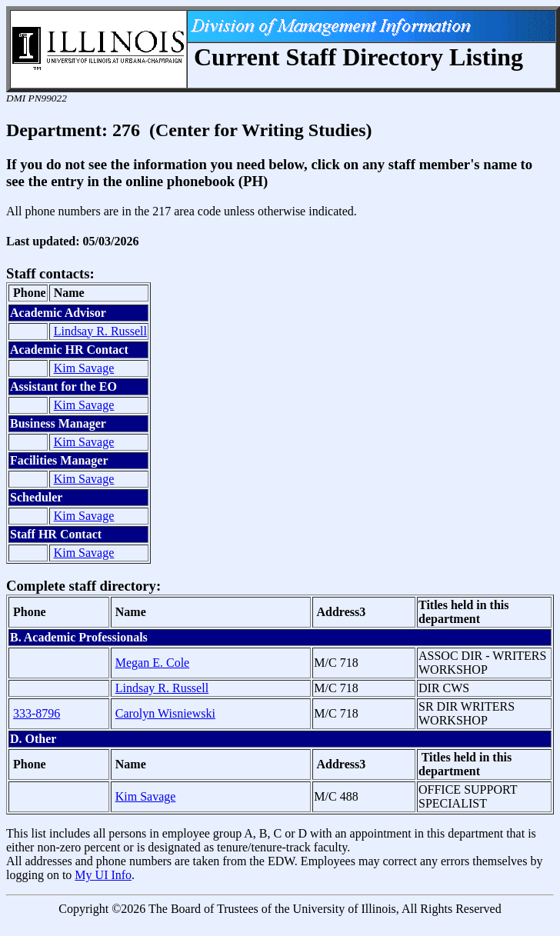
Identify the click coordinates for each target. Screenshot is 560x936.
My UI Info (103, 875)
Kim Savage (84, 368)
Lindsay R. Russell (100, 331)
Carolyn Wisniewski (165, 713)
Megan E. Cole (152, 663)
